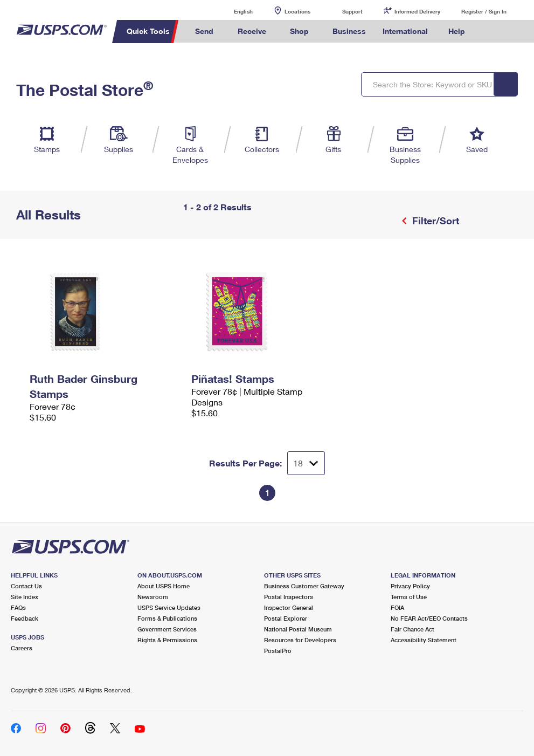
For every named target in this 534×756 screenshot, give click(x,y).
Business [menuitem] (349, 31)
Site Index (25, 597)
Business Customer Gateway (304, 586)
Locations (297, 11)
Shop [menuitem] (299, 31)
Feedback (25, 618)
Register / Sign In (484, 11)
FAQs (18, 607)
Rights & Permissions (167, 640)
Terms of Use (409, 597)
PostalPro (278, 651)
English (232, 11)
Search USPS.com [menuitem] (492, 32)
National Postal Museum (298, 629)
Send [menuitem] (204, 31)
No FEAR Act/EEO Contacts (429, 618)
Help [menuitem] (457, 31)
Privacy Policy (410, 586)
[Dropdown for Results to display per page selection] (306, 463)
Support (352, 11)
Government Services (167, 629)
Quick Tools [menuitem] (148, 31)
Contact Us (26, 586)
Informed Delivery (417, 11)
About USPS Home (164, 586)
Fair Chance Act (412, 629)
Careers (22, 648)
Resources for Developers (300, 640)
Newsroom (153, 597)
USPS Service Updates (169, 607)
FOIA (397, 607)
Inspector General (289, 607)
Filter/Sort (434, 221)
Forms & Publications (167, 618)
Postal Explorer (286, 618)
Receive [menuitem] (252, 31)
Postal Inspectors (289, 597)
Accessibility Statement (424, 640)
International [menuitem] (405, 31)
